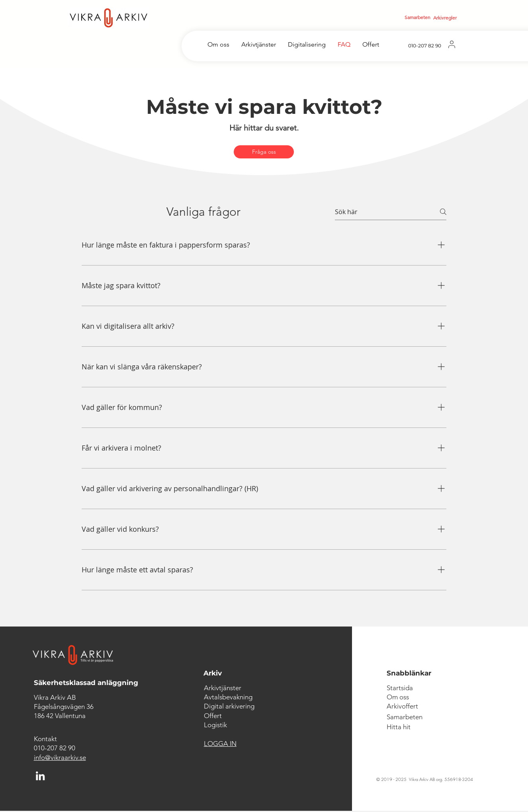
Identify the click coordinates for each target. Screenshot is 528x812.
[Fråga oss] (264, 152)
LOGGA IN (220, 744)
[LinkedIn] (40, 776)
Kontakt (45, 739)
